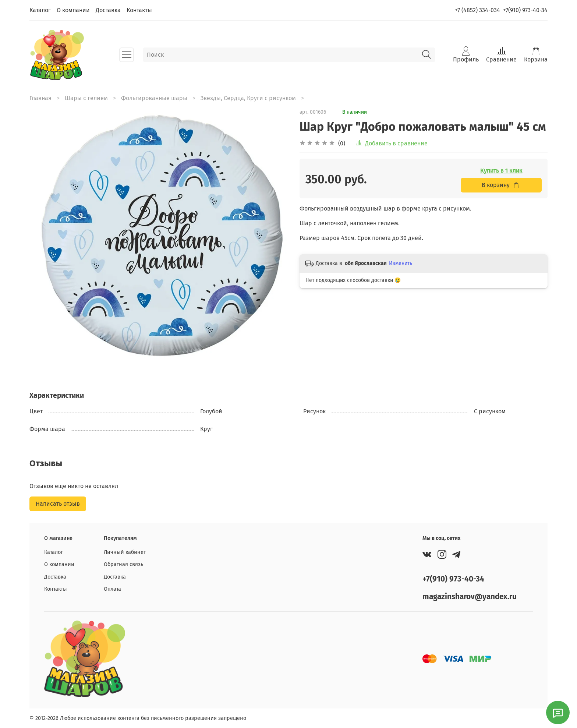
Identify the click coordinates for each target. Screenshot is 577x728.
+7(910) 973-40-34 (525, 10)
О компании (73, 10)
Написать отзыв (58, 504)
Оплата (112, 589)
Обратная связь (123, 564)
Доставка (108, 10)
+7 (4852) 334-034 (477, 10)
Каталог (40, 10)
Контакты (139, 10)
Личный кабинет (125, 552)
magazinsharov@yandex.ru (470, 597)
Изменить (401, 263)
